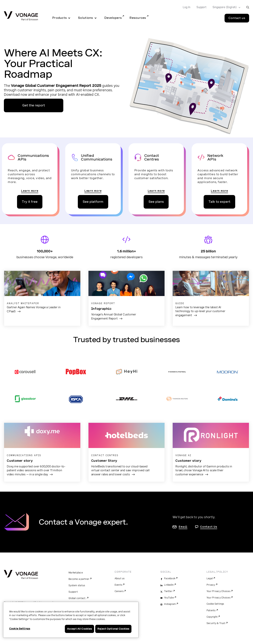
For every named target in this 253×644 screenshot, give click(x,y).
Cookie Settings (216, 604)
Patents (211, 610)
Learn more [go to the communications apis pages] (30, 191)
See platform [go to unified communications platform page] (93, 202)
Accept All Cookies (79, 629)
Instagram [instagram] (170, 604)
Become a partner (79, 579)
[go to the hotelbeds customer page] (127, 452)
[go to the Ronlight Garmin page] (211, 452)
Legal (210, 578)
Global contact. (77, 598)
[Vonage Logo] (21, 16)
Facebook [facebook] (170, 578)
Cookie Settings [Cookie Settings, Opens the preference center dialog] (20, 629)
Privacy (211, 585)
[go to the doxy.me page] (42, 452)
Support (73, 592)
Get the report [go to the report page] (34, 105)
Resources (138, 18)
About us (120, 578)
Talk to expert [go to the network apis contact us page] (219, 202)
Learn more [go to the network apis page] (219, 191)
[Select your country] (225, 7)
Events (118, 585)
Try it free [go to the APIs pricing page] (30, 202)
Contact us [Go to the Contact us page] (237, 18)
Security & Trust (216, 623)
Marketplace (76, 573)
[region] (71, 620)
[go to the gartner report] (42, 295)
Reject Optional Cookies (113, 629)
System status (77, 585)
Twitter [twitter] (168, 591)
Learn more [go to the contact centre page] (156, 191)
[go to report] (127, 298)
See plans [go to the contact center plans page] (156, 202)
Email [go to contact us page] (183, 527)
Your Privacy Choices (218, 591)
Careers (119, 591)
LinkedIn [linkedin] (169, 585)
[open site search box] (248, 7)
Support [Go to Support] (201, 7)
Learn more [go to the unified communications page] (93, 191)
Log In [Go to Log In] (187, 7)
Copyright (212, 617)
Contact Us (209, 527)
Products (60, 18)
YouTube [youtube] (169, 598)
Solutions (85, 18)
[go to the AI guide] (211, 297)
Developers (113, 18)
